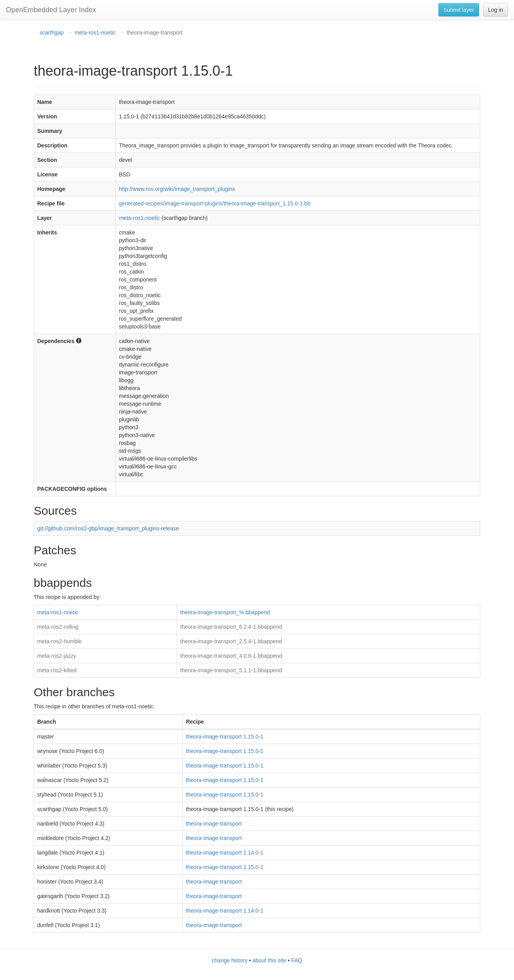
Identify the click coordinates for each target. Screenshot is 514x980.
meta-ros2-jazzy (57, 656)
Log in (496, 10)
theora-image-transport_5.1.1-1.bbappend (231, 670)
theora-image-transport (214, 824)
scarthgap (52, 33)
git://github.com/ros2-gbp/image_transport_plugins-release (108, 528)
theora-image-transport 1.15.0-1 (225, 737)
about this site (269, 960)
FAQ (297, 960)
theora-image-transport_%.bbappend (225, 612)
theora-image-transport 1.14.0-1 (225, 853)
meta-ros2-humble (60, 641)
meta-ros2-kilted (57, 670)
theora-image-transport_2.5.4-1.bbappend (231, 641)
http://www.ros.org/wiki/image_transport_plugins (177, 189)
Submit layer (459, 10)
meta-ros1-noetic (95, 33)
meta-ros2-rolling (58, 627)
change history (230, 960)
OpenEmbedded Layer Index (51, 10)
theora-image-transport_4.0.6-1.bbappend (231, 656)
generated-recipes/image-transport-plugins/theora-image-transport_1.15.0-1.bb (214, 203)
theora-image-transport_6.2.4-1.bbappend (231, 627)
